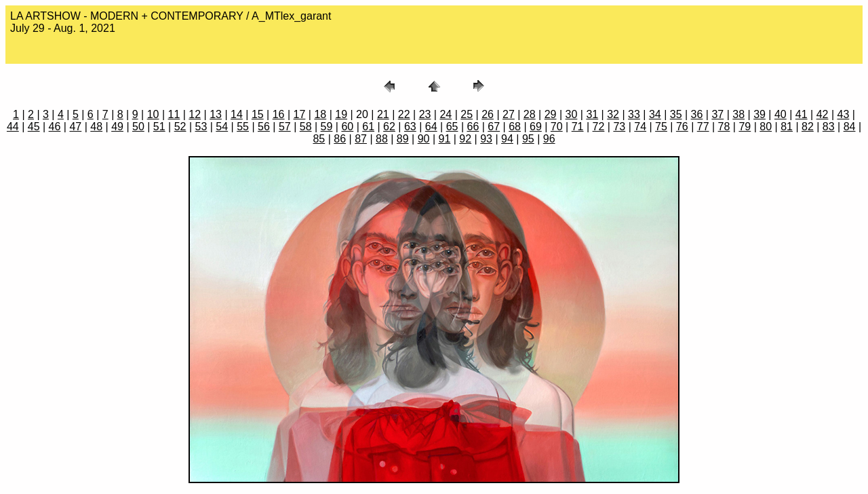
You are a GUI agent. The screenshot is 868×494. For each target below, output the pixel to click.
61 (368, 127)
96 (549, 139)
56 (264, 127)
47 (75, 127)
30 (572, 114)
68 (515, 127)
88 (382, 139)
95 (528, 139)
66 (473, 127)
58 (306, 127)
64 (431, 127)
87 (361, 139)
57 (285, 127)
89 (403, 139)
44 (13, 127)
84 (850, 127)
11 (174, 114)
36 (697, 114)
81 (787, 127)
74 (640, 127)
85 (319, 139)
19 (341, 114)
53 (201, 127)
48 (96, 127)
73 (619, 127)
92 (465, 139)
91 (445, 139)
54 (222, 127)
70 (557, 127)
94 (507, 139)
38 (738, 114)
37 (717, 114)
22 (404, 114)
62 (389, 127)
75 (661, 127)
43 (844, 114)
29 (551, 114)
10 (153, 114)
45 (34, 127)
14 (237, 114)
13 (216, 114)
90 (424, 139)
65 (452, 127)
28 (530, 114)
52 (180, 127)
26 (488, 114)
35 (676, 114)
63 (410, 127)
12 (195, 114)
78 (724, 127)
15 (258, 114)
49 (117, 127)
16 (279, 114)
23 (425, 114)
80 (766, 127)
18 (320, 114)
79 (745, 127)
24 (446, 114)
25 (467, 114)
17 (300, 114)
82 (808, 127)
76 (682, 127)
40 (781, 114)
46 (55, 127)
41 (802, 114)
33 (634, 114)
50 (138, 127)
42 (823, 114)
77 (703, 127)
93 (486, 139)
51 (159, 127)
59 (327, 127)
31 (592, 114)
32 (613, 114)
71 (578, 127)
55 (243, 127)
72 (599, 127)
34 (655, 114)
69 (536, 127)
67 (494, 127)
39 (759, 114)
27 (509, 114)
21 (383, 114)
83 (829, 127)
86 (340, 139)
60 (347, 127)
